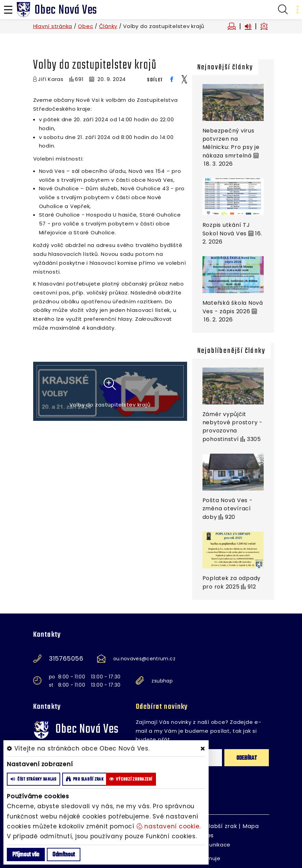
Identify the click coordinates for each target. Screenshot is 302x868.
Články (108, 26)
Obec (86, 26)
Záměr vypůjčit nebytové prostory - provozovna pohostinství (233, 427)
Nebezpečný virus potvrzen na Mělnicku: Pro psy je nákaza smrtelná (231, 143)
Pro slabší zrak (215, 826)
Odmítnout (64, 855)
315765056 (66, 659)
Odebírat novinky (162, 707)
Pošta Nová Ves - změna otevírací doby (228, 509)
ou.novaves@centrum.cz (144, 659)
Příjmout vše (26, 855)
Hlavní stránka (53, 26)
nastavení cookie (168, 826)
